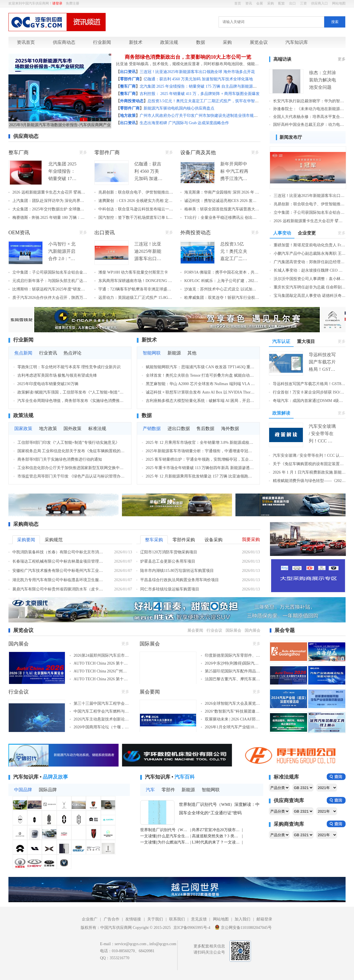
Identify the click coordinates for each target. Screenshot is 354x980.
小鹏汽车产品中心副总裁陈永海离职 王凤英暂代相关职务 (310, 253)
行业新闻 (102, 42)
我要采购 (251, 539)
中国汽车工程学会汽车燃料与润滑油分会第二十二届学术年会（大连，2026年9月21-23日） (101, 711)
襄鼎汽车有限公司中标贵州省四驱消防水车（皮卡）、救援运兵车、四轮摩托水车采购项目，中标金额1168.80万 (59, 589)
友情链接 (133, 919)
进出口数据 (179, 428)
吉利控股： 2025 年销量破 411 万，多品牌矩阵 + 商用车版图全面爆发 (200, 94)
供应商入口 (319, 3)
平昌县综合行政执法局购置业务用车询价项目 (180, 580)
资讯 (249, 3)
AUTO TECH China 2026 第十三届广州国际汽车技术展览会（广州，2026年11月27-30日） (101, 663)
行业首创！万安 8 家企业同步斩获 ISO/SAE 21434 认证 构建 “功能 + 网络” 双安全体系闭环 (309, 392)
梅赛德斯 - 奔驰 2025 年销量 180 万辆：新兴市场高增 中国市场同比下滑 (50, 218)
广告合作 (112, 919)
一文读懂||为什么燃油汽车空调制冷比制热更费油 (165, 842)
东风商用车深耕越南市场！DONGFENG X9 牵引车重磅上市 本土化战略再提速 (136, 281)
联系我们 (177, 919)
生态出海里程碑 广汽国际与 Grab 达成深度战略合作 (184, 123)
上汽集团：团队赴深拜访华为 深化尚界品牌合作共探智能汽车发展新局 (50, 201)
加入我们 (242, 919)
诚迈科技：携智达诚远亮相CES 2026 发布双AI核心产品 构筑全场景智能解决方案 (222, 201)
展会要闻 (195, 630)
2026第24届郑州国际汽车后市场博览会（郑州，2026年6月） (101, 655)
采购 (271, 3)
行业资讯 (48, 353)
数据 (201, 42)
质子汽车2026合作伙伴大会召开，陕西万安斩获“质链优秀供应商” (50, 298)
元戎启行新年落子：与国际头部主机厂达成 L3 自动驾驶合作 (50, 281)
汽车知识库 (297, 42)
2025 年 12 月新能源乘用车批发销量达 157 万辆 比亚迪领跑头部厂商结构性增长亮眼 (200, 476)
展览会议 (259, 42)
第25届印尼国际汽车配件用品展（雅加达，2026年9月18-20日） (233, 671)
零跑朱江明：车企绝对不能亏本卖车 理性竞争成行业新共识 (69, 367)
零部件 (168, 790)
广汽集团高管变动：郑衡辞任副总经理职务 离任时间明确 (310, 262)
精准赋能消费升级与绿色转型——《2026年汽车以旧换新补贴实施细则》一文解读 (309, 481)
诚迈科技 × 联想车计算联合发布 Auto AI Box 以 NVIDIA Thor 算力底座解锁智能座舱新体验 (200, 392)
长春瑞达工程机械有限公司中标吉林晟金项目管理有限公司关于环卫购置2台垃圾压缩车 (59, 561)
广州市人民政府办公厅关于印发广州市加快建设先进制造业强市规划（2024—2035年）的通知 (220, 116)
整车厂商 (19, 153)
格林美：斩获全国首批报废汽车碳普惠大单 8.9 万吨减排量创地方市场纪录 (222, 209)
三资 (303, 3)
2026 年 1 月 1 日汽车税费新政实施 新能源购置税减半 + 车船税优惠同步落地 (309, 472)
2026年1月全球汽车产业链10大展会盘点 (233, 727)
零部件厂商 (107, 153)
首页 (238, 3)
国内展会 (253, 630)
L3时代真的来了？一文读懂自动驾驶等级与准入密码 (216, 842)
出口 (292, 3)
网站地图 (339, 3)
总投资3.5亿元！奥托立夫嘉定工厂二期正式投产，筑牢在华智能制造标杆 (211, 101)
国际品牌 (48, 790)
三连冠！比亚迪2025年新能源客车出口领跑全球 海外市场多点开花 (197, 72)
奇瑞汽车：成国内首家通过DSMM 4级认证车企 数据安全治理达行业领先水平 (309, 401)
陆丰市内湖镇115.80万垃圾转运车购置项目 (177, 571)
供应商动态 (64, 42)
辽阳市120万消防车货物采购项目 (169, 552)
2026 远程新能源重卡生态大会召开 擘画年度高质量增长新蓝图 (50, 192)
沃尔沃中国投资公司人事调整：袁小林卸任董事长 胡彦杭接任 (310, 279)
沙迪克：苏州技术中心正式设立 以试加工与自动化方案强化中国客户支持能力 (222, 289)
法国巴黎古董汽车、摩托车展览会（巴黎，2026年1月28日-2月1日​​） (233, 679)
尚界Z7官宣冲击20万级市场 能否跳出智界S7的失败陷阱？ (216, 830)
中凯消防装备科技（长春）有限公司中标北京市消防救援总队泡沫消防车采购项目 (59, 552)
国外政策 (72, 428)
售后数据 (205, 428)
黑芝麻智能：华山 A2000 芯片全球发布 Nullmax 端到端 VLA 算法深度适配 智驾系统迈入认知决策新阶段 (200, 384)
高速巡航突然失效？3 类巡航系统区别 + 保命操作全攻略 (216, 836)
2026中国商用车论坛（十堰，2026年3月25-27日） (101, 727)
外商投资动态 (196, 233)
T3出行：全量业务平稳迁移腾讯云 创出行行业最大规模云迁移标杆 (222, 218)
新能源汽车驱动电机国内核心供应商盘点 (179, 108)
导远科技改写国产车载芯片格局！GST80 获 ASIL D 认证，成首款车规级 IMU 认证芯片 (309, 384)
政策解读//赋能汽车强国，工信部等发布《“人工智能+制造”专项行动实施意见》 (72, 392)
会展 (260, 3)
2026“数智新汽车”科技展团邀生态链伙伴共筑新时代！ (233, 711)
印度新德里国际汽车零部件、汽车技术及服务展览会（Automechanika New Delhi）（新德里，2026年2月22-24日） (233, 655)
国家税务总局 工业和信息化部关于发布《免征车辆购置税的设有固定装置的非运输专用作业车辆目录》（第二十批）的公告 (72, 451)
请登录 (57, 3)
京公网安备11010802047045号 (243, 927)
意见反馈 (199, 919)
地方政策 (48, 428)
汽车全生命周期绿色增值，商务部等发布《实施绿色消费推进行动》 (72, 401)
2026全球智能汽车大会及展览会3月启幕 (233, 703)
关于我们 (155, 919)
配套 (282, 3)
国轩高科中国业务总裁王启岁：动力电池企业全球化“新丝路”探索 (309, 125)
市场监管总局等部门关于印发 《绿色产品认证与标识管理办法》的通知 (72, 476)
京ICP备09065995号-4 (192, 928)
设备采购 (214, 540)
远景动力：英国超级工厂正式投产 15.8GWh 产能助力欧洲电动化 (136, 298)
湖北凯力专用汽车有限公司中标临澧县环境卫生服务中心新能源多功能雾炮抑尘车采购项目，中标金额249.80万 (59, 580)
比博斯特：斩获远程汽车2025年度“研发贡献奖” (50, 289)
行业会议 (214, 630)
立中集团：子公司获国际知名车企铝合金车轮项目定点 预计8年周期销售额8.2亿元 (50, 272)
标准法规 (97, 428)
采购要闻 (26, 540)
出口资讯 (105, 233)
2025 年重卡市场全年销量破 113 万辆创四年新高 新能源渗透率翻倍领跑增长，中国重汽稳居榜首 (200, 468)
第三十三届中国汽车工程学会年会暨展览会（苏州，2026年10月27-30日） (101, 703)
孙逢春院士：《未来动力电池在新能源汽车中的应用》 (309, 109)
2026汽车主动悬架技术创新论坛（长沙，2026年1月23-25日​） (101, 719)
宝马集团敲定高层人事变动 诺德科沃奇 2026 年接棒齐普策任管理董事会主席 (310, 296)
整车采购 (154, 540)
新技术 (136, 42)
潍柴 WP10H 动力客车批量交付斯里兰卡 (133, 272)
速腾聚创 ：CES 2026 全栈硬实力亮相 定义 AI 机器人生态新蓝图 (136, 201)
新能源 (174, 353)
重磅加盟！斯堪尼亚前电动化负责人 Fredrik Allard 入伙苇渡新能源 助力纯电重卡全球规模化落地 (310, 245)
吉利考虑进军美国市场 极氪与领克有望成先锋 (57, 375)
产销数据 (152, 428)
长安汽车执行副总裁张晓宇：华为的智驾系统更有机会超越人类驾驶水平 (309, 101)
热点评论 (72, 353)
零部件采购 (184, 540)
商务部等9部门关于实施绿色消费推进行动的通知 (60, 459)
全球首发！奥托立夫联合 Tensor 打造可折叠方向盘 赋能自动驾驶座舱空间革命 (200, 375)
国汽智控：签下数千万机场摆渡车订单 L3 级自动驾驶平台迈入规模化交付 (136, 218)
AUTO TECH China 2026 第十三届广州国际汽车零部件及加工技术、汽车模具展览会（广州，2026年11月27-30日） (101, 679)
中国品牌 (23, 790)
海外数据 (230, 428)
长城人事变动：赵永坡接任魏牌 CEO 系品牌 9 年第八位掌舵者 (310, 270)
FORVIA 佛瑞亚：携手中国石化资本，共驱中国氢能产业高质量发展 (222, 272)
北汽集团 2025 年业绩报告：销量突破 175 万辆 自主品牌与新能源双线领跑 (204, 86)
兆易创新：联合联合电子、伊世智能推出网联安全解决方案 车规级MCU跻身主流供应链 (136, 192)
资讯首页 (26, 42)
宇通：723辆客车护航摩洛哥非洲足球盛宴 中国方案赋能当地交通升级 (136, 289)
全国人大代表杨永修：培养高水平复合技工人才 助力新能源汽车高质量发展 (309, 117)
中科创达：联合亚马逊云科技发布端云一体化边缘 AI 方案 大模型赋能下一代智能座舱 (136, 209)
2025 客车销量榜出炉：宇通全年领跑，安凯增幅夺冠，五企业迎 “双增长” (200, 459)
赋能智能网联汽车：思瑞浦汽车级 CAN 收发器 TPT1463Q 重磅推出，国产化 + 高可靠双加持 (200, 367)
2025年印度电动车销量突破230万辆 (48, 384)
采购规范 (54, 540)
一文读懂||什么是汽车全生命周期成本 (165, 836)
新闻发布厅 (291, 137)
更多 (342, 59)
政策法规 (169, 42)
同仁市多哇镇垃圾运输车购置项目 (170, 589)
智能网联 (152, 353)
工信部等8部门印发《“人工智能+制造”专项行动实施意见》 (68, 443)
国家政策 (23, 428)
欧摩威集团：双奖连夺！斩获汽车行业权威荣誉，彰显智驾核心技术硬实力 (222, 298)
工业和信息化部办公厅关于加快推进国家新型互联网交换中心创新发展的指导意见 (72, 468)
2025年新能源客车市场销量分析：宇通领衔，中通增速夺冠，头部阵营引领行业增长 (200, 451)
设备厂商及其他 (198, 153)
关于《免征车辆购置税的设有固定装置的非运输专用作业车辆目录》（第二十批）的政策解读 (309, 464)
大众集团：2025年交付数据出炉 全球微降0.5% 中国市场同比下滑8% (50, 209)
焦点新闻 (23, 353)
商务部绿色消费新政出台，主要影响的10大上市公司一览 (188, 57)
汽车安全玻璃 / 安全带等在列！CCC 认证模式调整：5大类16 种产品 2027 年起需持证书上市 (309, 455)
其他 (192, 353)
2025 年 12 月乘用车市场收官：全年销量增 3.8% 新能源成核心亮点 (200, 443)
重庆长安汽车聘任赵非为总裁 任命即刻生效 (310, 287)
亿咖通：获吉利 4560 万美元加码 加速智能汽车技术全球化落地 (198, 79)
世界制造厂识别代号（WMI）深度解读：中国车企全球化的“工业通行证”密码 (219, 809)
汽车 (150, 790)
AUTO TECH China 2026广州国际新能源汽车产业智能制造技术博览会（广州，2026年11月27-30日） (101, 671)
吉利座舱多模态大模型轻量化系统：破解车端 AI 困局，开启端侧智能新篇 (200, 401)
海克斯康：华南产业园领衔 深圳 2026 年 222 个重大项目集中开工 (222, 192)
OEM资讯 (19, 233)
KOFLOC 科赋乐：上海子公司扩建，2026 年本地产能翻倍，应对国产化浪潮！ (222, 281)
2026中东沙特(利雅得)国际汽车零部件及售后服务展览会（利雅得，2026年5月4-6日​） (233, 663)
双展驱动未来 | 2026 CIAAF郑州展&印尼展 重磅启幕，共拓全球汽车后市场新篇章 (233, 719)
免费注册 (72, 3)
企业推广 (90, 919)
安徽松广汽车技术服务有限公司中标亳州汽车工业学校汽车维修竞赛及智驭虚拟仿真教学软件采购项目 (59, 571)
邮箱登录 (264, 919)
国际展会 (233, 630)
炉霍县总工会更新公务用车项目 (168, 561)
